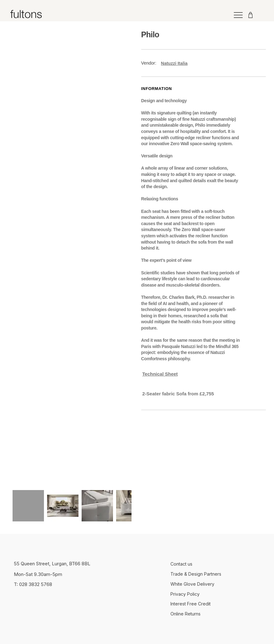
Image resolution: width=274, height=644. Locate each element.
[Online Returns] (215, 614)
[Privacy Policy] (215, 594)
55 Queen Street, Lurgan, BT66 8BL (52, 564)
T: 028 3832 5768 (33, 584)
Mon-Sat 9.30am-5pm (38, 574)
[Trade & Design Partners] (215, 574)
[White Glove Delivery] (215, 584)
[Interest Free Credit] (215, 604)
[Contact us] (215, 564)
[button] (192, 393)
